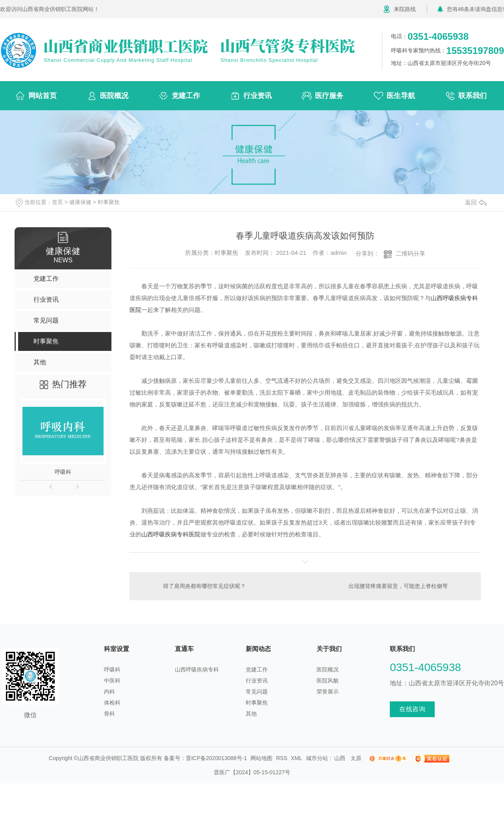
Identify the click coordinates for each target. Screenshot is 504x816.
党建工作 (186, 96)
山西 (340, 758)
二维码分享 (410, 253)
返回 (476, 202)
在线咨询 (412, 709)
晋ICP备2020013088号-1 (217, 758)
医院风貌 (328, 681)
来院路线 (405, 9)
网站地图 (261, 758)
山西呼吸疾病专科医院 (171, 534)
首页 (57, 202)
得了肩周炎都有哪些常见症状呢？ (204, 586)
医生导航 (401, 96)
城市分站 (317, 758)
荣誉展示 (328, 692)
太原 (356, 758)
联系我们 (472, 96)
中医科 (112, 681)
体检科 (112, 703)
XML (297, 758)
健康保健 (80, 202)
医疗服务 (329, 96)
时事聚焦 (109, 202)
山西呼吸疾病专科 (197, 669)
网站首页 (43, 96)
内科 (109, 692)
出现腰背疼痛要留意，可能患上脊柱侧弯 (398, 586)
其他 (251, 714)
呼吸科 (63, 472)
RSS (282, 758)
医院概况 (114, 96)
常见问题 (257, 692)
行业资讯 (258, 96)
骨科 (109, 714)
